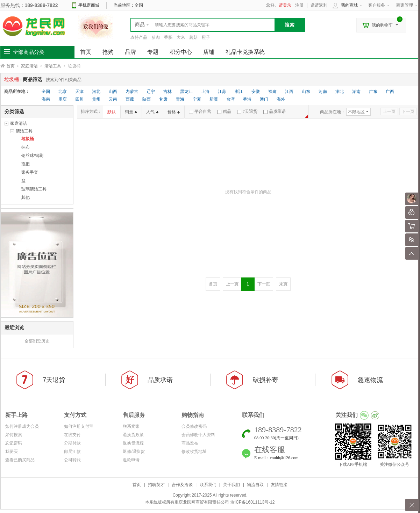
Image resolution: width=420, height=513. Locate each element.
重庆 (63, 99)
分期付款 (72, 443)
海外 (281, 99)
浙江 (239, 92)
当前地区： (128, 5)
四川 (79, 99)
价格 (174, 112)
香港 (247, 99)
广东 (373, 92)
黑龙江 (186, 92)
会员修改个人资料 (198, 435)
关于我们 (232, 485)
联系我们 (208, 485)
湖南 (356, 92)
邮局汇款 (72, 451)
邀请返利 (319, 5)
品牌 (130, 52)
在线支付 (72, 435)
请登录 (285, 5)
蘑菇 (193, 37)
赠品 (224, 111)
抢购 (108, 52)
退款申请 (131, 460)
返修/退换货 (134, 451)
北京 (63, 92)
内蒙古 (132, 92)
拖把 (26, 164)
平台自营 (200, 111)
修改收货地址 (194, 451)
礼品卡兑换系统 (245, 52)
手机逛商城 (89, 5)
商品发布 (190, 443)
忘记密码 (14, 443)
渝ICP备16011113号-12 (253, 502)
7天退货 (247, 111)
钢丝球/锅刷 (32, 156)
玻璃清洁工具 (34, 189)
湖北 (340, 92)
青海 (180, 99)
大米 (181, 37)
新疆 (214, 99)
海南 (46, 99)
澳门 (264, 99)
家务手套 (30, 172)
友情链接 (279, 485)
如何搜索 (14, 435)
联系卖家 (131, 426)
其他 (26, 197)
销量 (131, 112)
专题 (153, 52)
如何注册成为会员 (22, 426)
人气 (152, 112)
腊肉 (156, 37)
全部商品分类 (29, 52)
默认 (112, 112)
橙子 (206, 37)
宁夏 (197, 99)
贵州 (96, 99)
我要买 (12, 451)
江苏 (222, 92)
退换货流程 (133, 443)
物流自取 (255, 485)
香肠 (168, 37)
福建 (272, 92)
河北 (96, 92)
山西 (113, 92)
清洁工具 (53, 66)
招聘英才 (156, 485)
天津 (79, 92)
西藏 (130, 99)
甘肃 (163, 99)
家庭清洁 (29, 66)
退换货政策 (133, 435)
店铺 (209, 52)
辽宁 (151, 92)
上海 (205, 92)
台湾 (230, 99)
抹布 (26, 147)
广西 (390, 92)
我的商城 (349, 5)
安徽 (256, 92)
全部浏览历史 (37, 341)
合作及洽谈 (182, 485)
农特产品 (139, 37)
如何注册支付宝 (79, 426)
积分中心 (181, 52)
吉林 (168, 92)
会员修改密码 (194, 426)
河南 (323, 92)
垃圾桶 (28, 139)
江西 (289, 92)
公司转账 (72, 460)
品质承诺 (275, 111)
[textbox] (203, 25)
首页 (10, 66)
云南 (113, 99)
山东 (306, 92)
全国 (46, 92)
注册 (299, 5)
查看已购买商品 (20, 460)
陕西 (147, 99)
